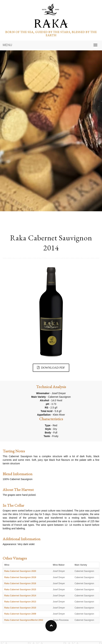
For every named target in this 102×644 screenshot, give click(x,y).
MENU (7, 45)
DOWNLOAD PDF (51, 368)
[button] (51, 626)
